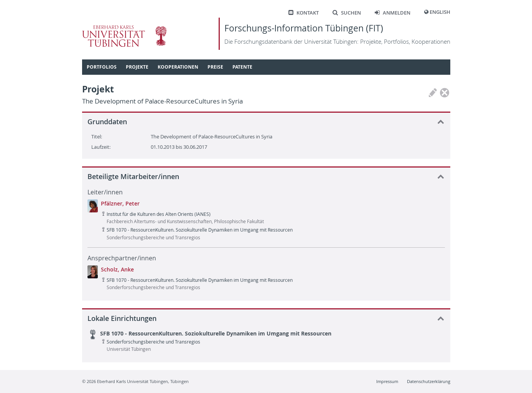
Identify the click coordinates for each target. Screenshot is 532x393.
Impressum (387, 381)
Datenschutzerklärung (429, 381)
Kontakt (304, 13)
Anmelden (393, 13)
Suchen (347, 13)
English (440, 12)
